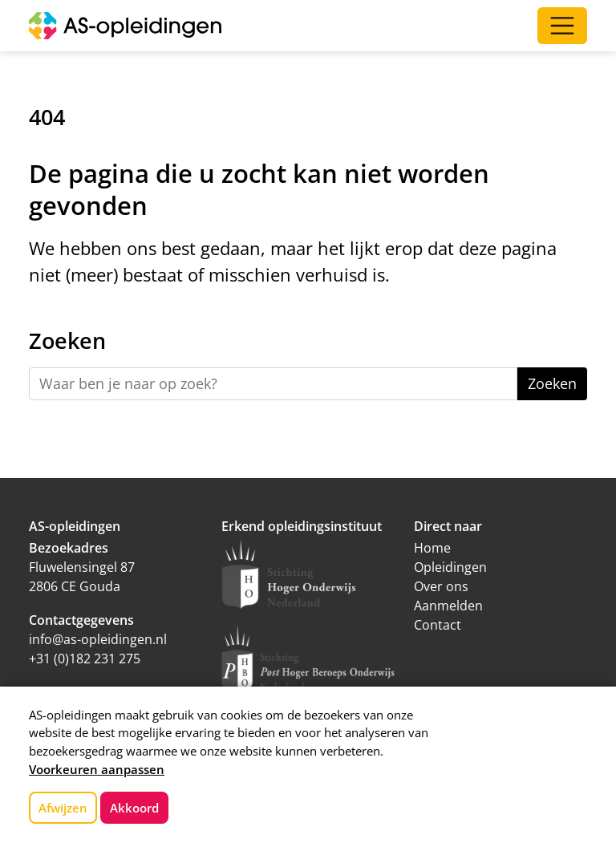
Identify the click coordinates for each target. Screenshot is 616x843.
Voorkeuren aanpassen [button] (97, 769)
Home (432, 548)
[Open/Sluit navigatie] (562, 26)
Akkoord (134, 808)
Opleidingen (450, 567)
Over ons (441, 586)
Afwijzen (63, 808)
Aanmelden (448, 606)
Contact (438, 625)
